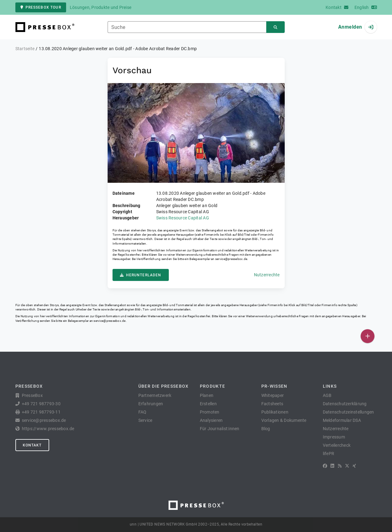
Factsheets (272, 404)
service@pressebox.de (231, 259)
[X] (347, 466)
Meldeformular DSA (342, 420)
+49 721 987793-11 (41, 412)
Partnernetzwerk (155, 395)
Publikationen (275, 412)
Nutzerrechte (267, 275)
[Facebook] (325, 466)
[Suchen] (275, 27)
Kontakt (32, 445)
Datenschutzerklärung (345, 404)
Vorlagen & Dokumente (284, 420)
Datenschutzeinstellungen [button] (348, 412)
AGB (327, 395)
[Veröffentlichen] (368, 336)
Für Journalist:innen (220, 429)
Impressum (334, 437)
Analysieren (211, 420)
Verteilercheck (337, 445)
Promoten (210, 412)
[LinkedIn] (332, 466)
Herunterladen (141, 275)
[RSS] (340, 466)
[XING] (354, 466)
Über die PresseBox (164, 386)
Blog (266, 429)
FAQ (143, 412)
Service (145, 420)
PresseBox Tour (41, 7)
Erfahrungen (151, 404)
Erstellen (208, 404)
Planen (207, 395)
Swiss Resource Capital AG (183, 218)
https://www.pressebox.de (48, 429)
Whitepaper (273, 395)
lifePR (329, 454)
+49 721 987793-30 (41, 404)
